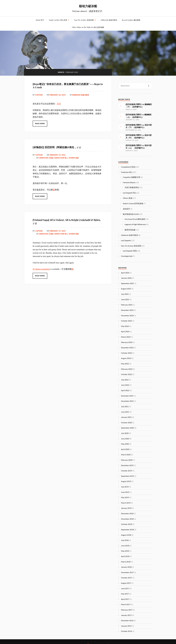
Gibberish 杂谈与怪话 (109, 20)
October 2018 (126, 524)
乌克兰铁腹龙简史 (132, 187)
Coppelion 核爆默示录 (131, 177)
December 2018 (127, 513)
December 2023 (127, 348)
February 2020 (127, 460)
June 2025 (125, 299)
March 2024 (126, 337)
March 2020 (126, 455)
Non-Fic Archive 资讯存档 (84, 20)
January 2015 (126, 626)
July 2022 (125, 380)
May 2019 (125, 497)
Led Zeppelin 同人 (130, 193)
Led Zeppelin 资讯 (130, 251)
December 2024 (127, 310)
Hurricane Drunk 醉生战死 (135, 219)
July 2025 (125, 294)
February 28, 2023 (58, 95)
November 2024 (127, 315)
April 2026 (125, 273)
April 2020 (125, 449)
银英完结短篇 (130, 230)
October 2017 (126, 578)
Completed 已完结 (46, 158)
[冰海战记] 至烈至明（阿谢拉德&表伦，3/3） (57, 147)
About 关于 (40, 20)
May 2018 (125, 551)
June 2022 (125, 385)
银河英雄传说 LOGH (131, 214)
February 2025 (127, 305)
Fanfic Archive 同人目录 (58, 20)
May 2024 (125, 326)
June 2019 (125, 492)
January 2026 (126, 278)
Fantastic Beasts (129, 182)
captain (39, 95)
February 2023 (127, 369)
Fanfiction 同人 (61, 158)
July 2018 (125, 540)
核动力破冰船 (88, 6)
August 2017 (126, 583)
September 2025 (127, 283)
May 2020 (125, 444)
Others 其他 (74, 158)
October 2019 (126, 471)
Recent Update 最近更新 (131, 20)
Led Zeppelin (126, 240)
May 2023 (125, 364)
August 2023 (126, 358)
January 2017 (126, 615)
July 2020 (125, 433)
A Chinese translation (41, 269)
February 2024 (127, 342)
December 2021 (127, 396)
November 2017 (127, 572)
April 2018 (125, 556)
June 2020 (125, 439)
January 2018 (126, 567)
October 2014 (126, 631)
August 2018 (126, 535)
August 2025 (126, 289)
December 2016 (127, 620)
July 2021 (125, 406)
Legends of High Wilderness (135, 224)
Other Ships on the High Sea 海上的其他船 (88, 27)
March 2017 (126, 604)
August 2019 (126, 481)
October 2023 (126, 353)
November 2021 (127, 401)
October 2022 (126, 374)
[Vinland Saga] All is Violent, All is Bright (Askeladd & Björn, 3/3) (67, 222)
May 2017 (125, 594)
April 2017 (125, 599)
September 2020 (127, 428)
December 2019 (127, 465)
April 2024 (125, 331)
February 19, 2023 (58, 155)
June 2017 (125, 588)
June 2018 (125, 546)
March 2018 (126, 562)
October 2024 (126, 321)
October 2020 (126, 422)
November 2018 (127, 519)
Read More (40, 124)
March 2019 (126, 503)
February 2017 (127, 610)
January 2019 (126, 508)
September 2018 (127, 530)
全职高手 (126, 209)
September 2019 (127, 476)
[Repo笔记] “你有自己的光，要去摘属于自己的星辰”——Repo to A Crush (68, 86)
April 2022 (125, 390)
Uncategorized (127, 256)
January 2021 (126, 417)
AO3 (59, 104)
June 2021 (125, 412)
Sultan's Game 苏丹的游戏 (133, 203)
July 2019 (125, 487)
